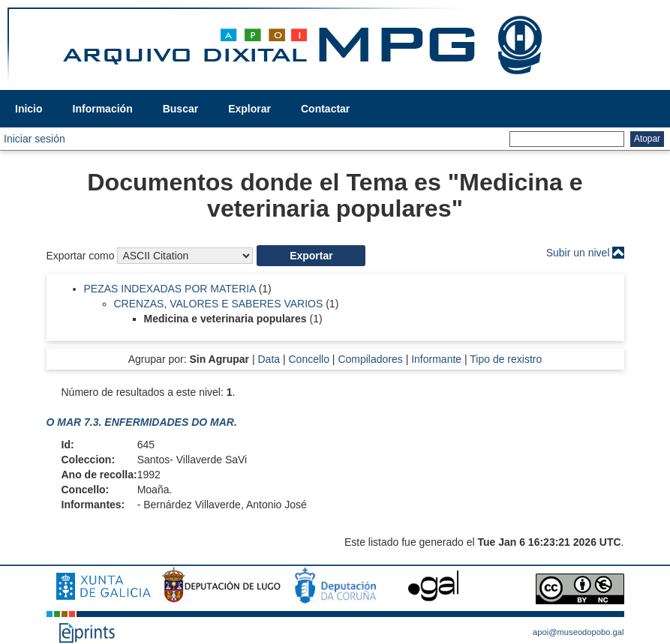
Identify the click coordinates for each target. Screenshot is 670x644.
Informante (436, 359)
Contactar (325, 109)
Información (103, 109)
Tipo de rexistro (506, 359)
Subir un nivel (578, 253)
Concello (308, 359)
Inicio (29, 109)
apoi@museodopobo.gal (578, 632)
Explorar (249, 109)
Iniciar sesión (35, 139)
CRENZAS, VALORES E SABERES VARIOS (219, 304)
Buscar (180, 109)
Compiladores (370, 359)
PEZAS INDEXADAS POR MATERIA (170, 289)
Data (269, 359)
